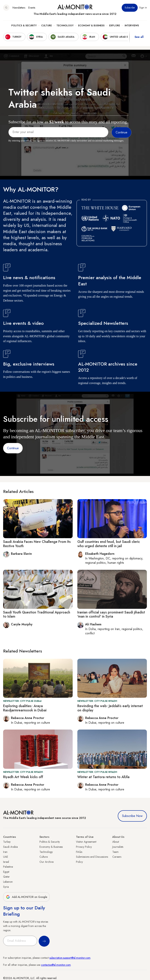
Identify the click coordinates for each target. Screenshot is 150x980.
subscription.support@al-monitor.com (70, 958)
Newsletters (19, 8)
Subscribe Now (132, 816)
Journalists (118, 847)
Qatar (6, 877)
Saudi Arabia (10, 847)
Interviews (132, 26)
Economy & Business (91, 26)
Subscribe (130, 8)
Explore (115, 26)
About (116, 842)
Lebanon (8, 882)
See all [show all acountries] (139, 37)
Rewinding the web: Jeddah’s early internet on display (110, 708)
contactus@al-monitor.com (56, 965)
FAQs (79, 852)
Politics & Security (24, 26)
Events (32, 8)
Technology (65, 26)
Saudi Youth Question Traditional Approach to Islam (37, 614)
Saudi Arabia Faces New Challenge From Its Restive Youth (37, 544)
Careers (117, 857)
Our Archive (46, 862)
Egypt (6, 872)
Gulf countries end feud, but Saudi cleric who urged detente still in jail (109, 544)
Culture (46, 26)
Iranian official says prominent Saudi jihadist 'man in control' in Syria (111, 614)
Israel (6, 862)
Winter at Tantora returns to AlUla (103, 777)
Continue (13, 448)
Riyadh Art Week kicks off (23, 777)
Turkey (7, 842)
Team (115, 852)
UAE (6, 857)
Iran (5, 852)
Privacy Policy (84, 847)
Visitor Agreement (86, 842)
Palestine (8, 867)
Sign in (143, 8)
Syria (6, 887)
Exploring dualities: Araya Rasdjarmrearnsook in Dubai (25, 708)
